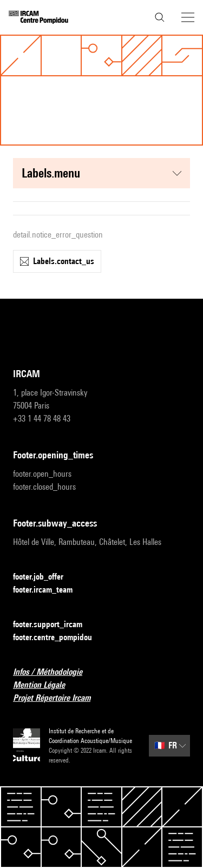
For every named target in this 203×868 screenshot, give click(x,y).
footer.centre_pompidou (59, 638)
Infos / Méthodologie (54, 672)
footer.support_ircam (54, 625)
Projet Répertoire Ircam (58, 698)
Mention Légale (45, 685)
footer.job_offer (45, 577)
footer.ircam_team (49, 590)
